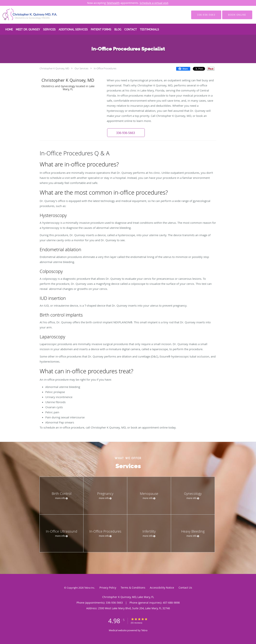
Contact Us (185, 588)
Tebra (144, 630)
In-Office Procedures (105, 68)
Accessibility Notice (162, 588)
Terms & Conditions (133, 588)
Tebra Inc (89, 588)
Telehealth (113, 3)
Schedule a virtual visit (154, 3)
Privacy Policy (108, 588)
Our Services (81, 68)
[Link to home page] (24, 15)
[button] (126, 133)
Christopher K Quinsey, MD (54, 68)
